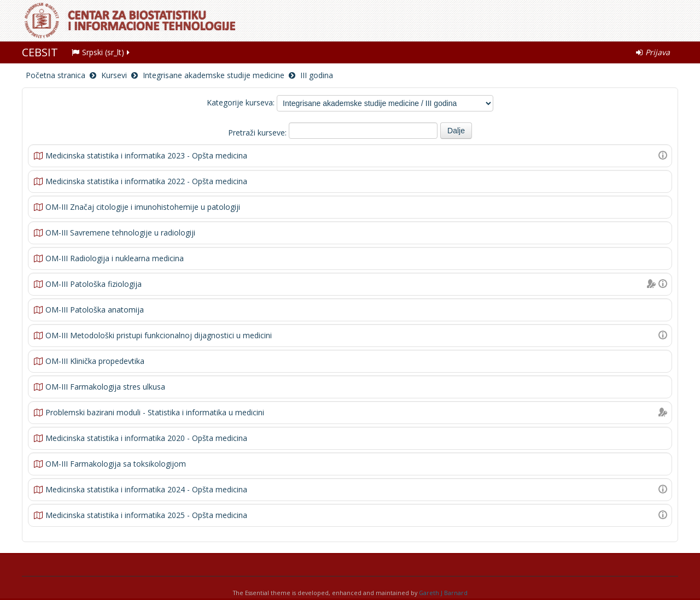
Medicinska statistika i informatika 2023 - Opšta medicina (146, 155)
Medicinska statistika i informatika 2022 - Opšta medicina (146, 181)
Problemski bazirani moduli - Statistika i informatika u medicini (155, 412)
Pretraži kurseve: (258, 133)
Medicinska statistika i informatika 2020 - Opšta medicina (146, 438)
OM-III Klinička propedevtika (95, 361)
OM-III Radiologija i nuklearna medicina (115, 258)
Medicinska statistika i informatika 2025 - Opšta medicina (146, 515)
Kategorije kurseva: (241, 102)
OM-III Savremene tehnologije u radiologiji (120, 233)
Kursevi (114, 75)
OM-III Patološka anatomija (95, 310)
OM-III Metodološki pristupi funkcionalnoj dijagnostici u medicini (159, 335)
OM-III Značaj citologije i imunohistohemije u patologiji (143, 207)
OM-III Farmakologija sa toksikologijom (116, 464)
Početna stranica (56, 75)
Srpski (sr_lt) (101, 52)
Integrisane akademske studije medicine (214, 75)
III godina (317, 75)
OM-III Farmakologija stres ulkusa (105, 387)
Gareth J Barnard (443, 593)
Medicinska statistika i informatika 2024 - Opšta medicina (146, 489)
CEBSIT (40, 52)
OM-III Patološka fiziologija (94, 284)
